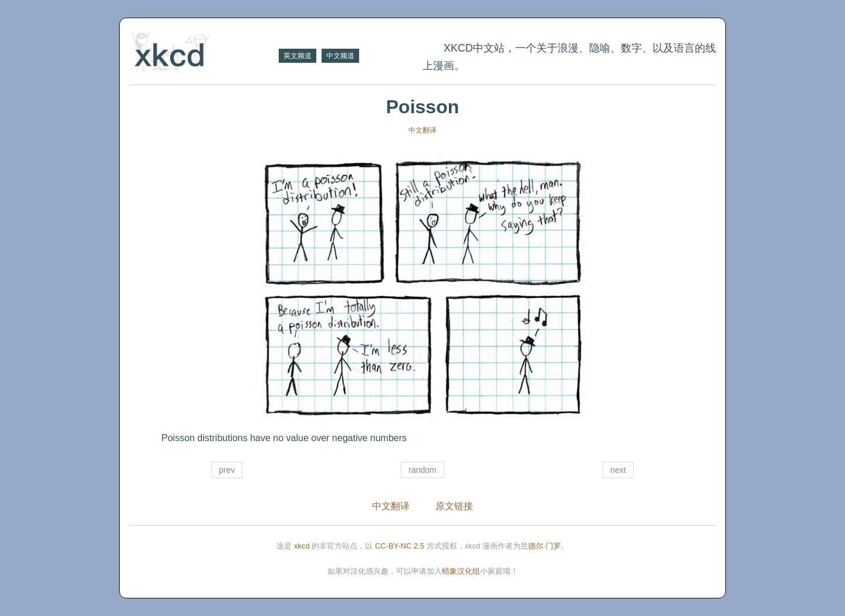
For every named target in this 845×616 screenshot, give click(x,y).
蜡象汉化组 (461, 571)
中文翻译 (422, 130)
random (422, 470)
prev (227, 470)
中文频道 (340, 56)
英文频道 (298, 56)
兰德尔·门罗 (541, 546)
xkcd (302, 546)
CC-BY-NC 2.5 (400, 546)
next (618, 470)
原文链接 (454, 506)
